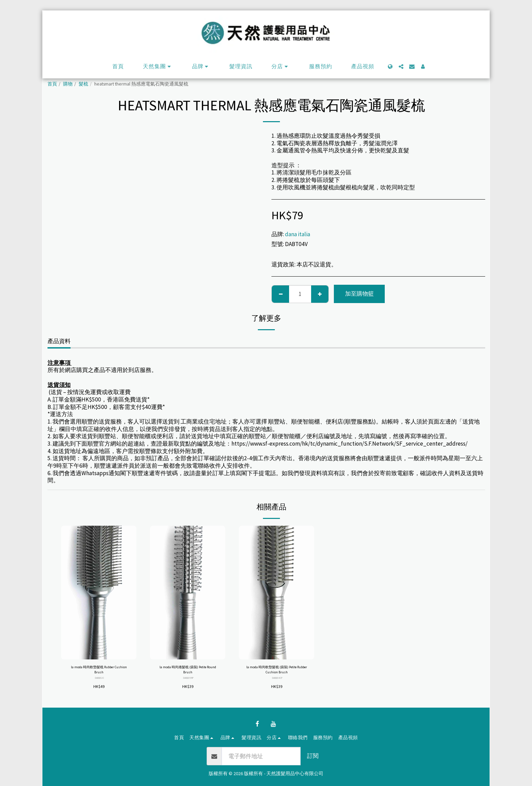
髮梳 (83, 84)
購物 (68, 84)
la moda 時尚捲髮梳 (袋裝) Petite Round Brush (188, 672)
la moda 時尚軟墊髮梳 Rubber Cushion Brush (99, 672)
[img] (99, 593)
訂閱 (313, 756)
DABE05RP (188, 682)
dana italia (298, 234)
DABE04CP (277, 682)
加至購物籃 (359, 294)
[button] (158, 67)
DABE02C (99, 682)
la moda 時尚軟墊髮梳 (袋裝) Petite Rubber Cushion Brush (277, 672)
